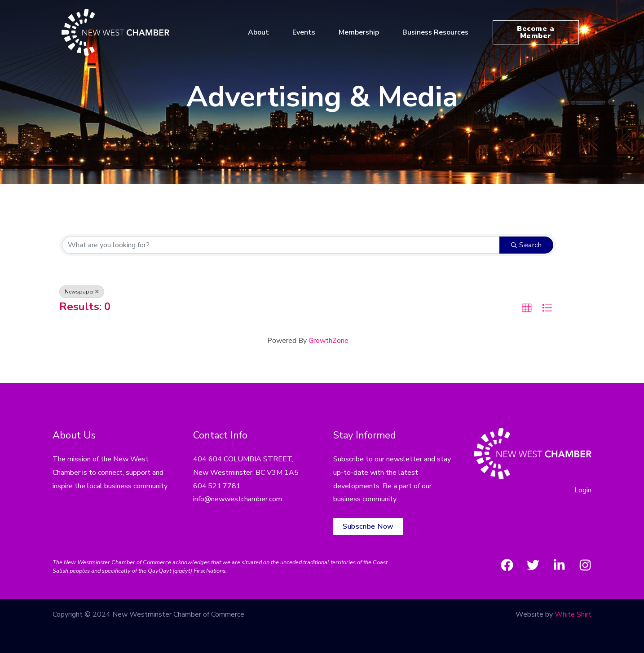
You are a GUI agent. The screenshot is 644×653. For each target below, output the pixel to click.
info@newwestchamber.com (238, 499)
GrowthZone (329, 341)
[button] (527, 308)
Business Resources (439, 32)
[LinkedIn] (559, 565)
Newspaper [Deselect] (82, 292)
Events (307, 32)
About (262, 32)
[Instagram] (585, 565)
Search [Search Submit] (527, 245)
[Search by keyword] (281, 245)
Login (583, 490)
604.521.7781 (217, 486)
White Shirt (573, 614)
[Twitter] (533, 565)
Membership (362, 32)
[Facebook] (507, 565)
